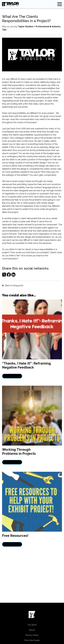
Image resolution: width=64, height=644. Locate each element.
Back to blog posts (13, 285)
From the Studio (32, 640)
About (32, 630)
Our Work (32, 625)
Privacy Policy (32, 635)
